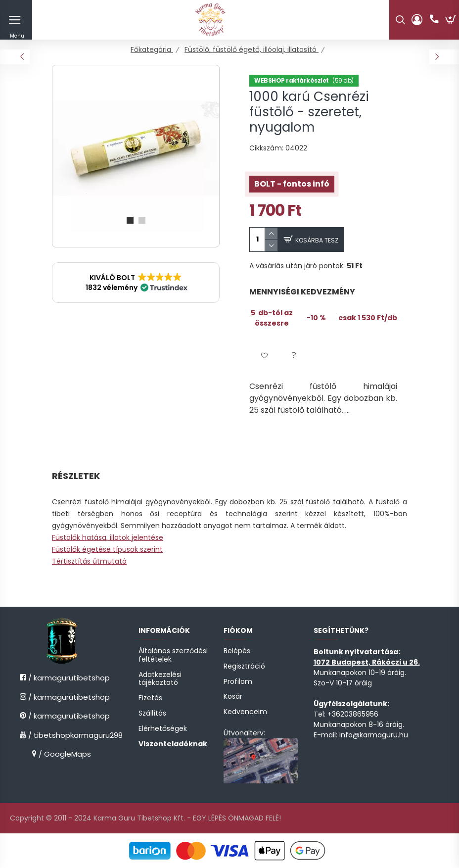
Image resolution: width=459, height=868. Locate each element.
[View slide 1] (130, 220)
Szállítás (152, 713)
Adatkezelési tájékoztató (160, 679)
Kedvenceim (245, 712)
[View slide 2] (142, 220)
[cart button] (451, 20)
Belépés (237, 651)
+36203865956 (353, 714)
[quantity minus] (271, 246)
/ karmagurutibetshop (65, 678)
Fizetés (150, 698)
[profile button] (417, 20)
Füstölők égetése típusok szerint (107, 549)
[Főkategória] (152, 49)
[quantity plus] (271, 233)
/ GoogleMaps (64, 754)
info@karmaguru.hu (374, 735)
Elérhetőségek (163, 729)
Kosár (233, 697)
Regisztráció (244, 666)
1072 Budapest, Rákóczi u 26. (367, 662)
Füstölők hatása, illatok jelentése (108, 537)
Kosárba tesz (317, 240)
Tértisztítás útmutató (89, 561)
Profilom (238, 682)
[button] (136, 283)
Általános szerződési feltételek (173, 655)
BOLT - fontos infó (292, 184)
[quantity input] (257, 240)
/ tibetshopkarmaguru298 (65, 735)
